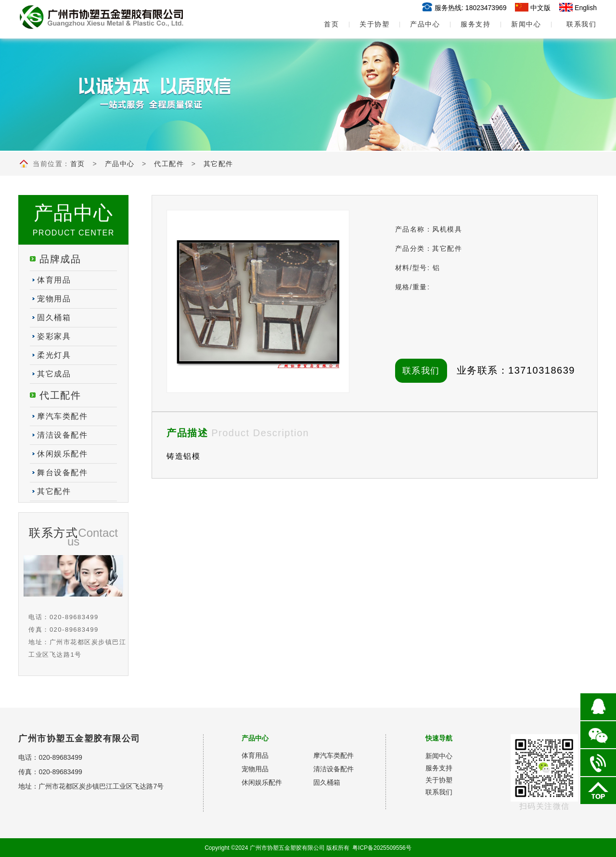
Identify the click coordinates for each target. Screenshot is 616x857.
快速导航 (439, 738)
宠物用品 (54, 299)
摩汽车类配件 (62, 416)
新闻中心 (526, 24)
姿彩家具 (54, 336)
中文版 (540, 8)
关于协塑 (374, 24)
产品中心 (425, 24)
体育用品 (54, 280)
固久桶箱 (54, 318)
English (586, 8)
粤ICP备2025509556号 (382, 848)
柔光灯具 (54, 355)
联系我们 (581, 24)
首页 (324, 24)
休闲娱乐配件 (62, 454)
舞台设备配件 (62, 473)
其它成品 (54, 374)
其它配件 (218, 164)
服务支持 (475, 24)
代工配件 (169, 164)
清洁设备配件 (62, 435)
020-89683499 (60, 757)
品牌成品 (60, 259)
